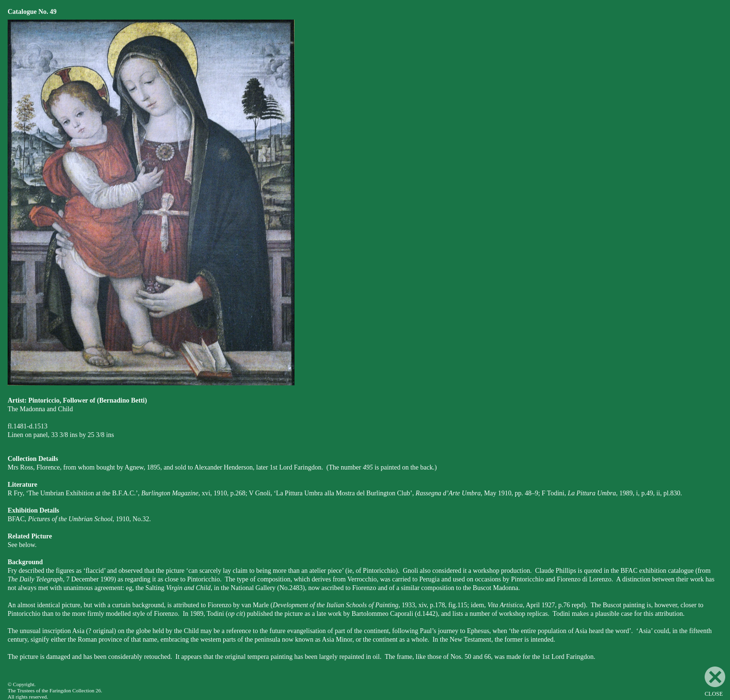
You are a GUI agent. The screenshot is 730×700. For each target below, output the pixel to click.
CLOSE (715, 682)
